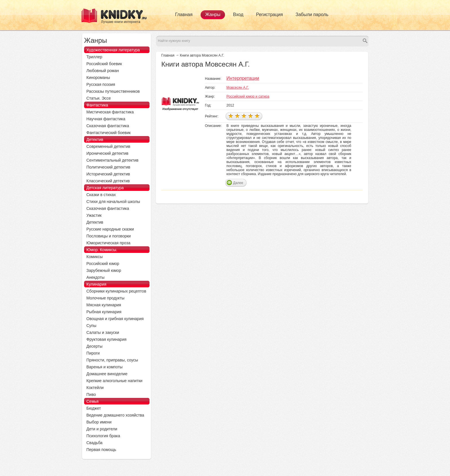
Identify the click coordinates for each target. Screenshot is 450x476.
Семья (92, 401)
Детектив (95, 140)
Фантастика (97, 105)
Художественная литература (113, 50)
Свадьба (94, 443)
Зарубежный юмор (104, 270)
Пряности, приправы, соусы (112, 360)
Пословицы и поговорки (109, 236)
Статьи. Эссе (99, 98)
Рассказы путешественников (113, 91)
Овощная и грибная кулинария (115, 319)
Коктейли (95, 388)
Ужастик (94, 215)
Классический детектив (108, 181)
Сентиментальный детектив (113, 160)
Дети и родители (102, 429)
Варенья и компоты (104, 367)
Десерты (94, 346)
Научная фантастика (106, 119)
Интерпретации (243, 78)
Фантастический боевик (108, 133)
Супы (91, 326)
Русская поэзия (101, 84)
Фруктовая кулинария (106, 339)
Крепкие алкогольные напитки (114, 381)
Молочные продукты (105, 298)
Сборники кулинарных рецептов (116, 291)
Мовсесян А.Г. (238, 88)
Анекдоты (95, 277)
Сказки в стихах (101, 195)
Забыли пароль (312, 14)
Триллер (94, 57)
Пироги (93, 353)
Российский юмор (103, 264)
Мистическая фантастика (110, 112)
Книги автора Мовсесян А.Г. (202, 55)
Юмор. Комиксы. (102, 250)
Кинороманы (98, 78)
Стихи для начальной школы (113, 202)
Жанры (213, 14)
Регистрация (269, 14)
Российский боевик (104, 64)
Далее (238, 183)
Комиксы (95, 257)
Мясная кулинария (104, 305)
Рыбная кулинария (104, 312)
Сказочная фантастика (108, 126)
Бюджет (94, 408)
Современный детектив (108, 146)
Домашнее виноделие (107, 374)
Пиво (91, 394)
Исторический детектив (108, 174)
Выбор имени (99, 422)
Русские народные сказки (110, 229)
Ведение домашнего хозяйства (115, 415)
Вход (238, 14)
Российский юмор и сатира (248, 96)
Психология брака (103, 436)
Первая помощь (101, 450)
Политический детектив (108, 167)
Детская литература (105, 188)
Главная (184, 14)
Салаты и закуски (103, 332)
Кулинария (96, 284)
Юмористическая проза (108, 243)
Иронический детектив (107, 153)
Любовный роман (103, 71)
